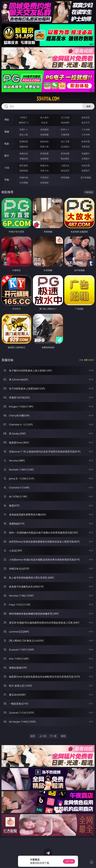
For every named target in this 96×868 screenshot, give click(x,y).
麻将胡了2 (24, 123)
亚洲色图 (44, 153)
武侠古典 (86, 165)
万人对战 (65, 117)
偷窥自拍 (24, 153)
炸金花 (44, 123)
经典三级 (44, 147)
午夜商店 (44, 177)
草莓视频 (65, 177)
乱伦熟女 (65, 147)
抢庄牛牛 (86, 123)
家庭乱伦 (44, 165)
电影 (7, 144)
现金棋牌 (65, 123)
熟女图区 (65, 159)
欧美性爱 (86, 141)
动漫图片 (86, 153)
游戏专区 (86, 117)
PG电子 (24, 117)
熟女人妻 (24, 135)
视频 (7, 132)
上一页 (43, 736)
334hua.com (48, 99)
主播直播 (65, 135)
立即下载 (69, 861)
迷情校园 (24, 171)
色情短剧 (44, 183)
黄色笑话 (65, 171)
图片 (7, 156)
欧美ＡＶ (65, 129)
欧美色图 (65, 153)
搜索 (88, 106)
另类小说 (44, 171)
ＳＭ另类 (86, 135)
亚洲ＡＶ (24, 129)
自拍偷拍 (44, 129)
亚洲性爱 (24, 141)
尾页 (63, 736)
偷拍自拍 (44, 141)
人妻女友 (65, 165)
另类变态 (86, 147)
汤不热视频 (86, 177)
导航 (7, 180)
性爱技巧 (86, 171)
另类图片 (86, 159)
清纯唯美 (44, 159)
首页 (33, 736)
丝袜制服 (44, 135)
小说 (7, 168)
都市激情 (24, 165)
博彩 (7, 120)
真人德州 (44, 117)
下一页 (53, 736)
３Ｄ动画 (86, 129)
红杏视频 (24, 183)
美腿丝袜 (24, 159)
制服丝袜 (24, 147)
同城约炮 (24, 177)
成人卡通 (65, 141)
